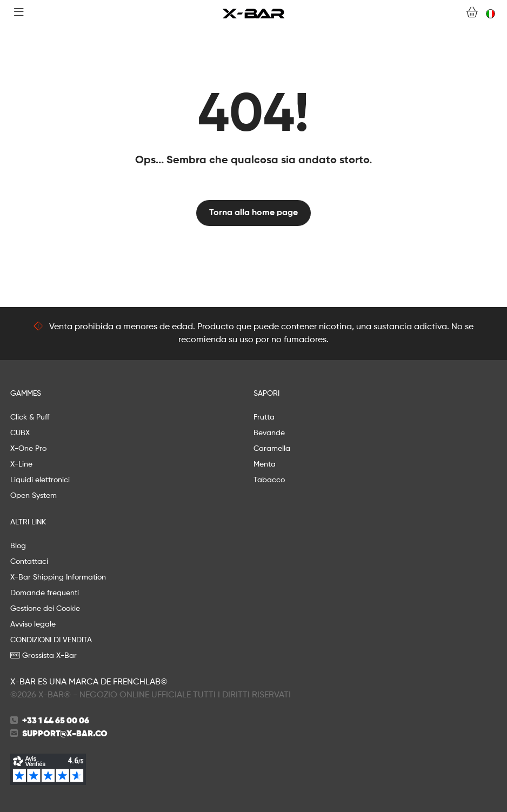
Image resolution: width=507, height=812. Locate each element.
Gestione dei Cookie (45, 609)
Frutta (264, 417)
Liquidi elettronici (40, 480)
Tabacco (269, 480)
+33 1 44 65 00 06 (56, 721)
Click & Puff (30, 417)
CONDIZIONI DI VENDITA (51, 640)
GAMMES (26, 394)
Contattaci (29, 562)
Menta (265, 464)
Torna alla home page (253, 213)
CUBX (20, 433)
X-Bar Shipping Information (58, 577)
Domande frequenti (45, 593)
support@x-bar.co (65, 734)
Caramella (272, 449)
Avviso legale (33, 624)
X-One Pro (28, 449)
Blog (18, 546)
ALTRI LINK (28, 522)
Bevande (269, 433)
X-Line (21, 464)
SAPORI (266, 394)
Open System (34, 496)
